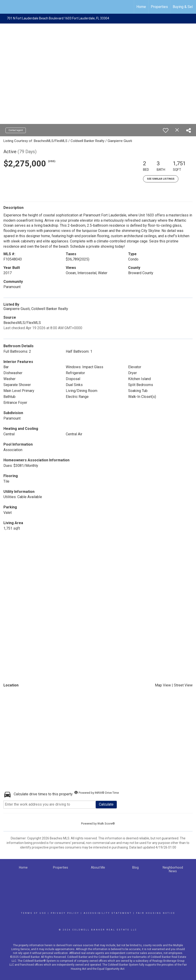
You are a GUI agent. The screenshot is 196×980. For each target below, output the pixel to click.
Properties (159, 7)
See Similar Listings (161, 179)
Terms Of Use (34, 913)
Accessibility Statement (108, 913)
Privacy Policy (65, 913)
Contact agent (16, 130)
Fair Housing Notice (156, 913)
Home (141, 7)
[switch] (166, 130)
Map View (163, 685)
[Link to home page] (6, 7)
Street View (183, 685)
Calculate (106, 804)
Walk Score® (106, 824)
